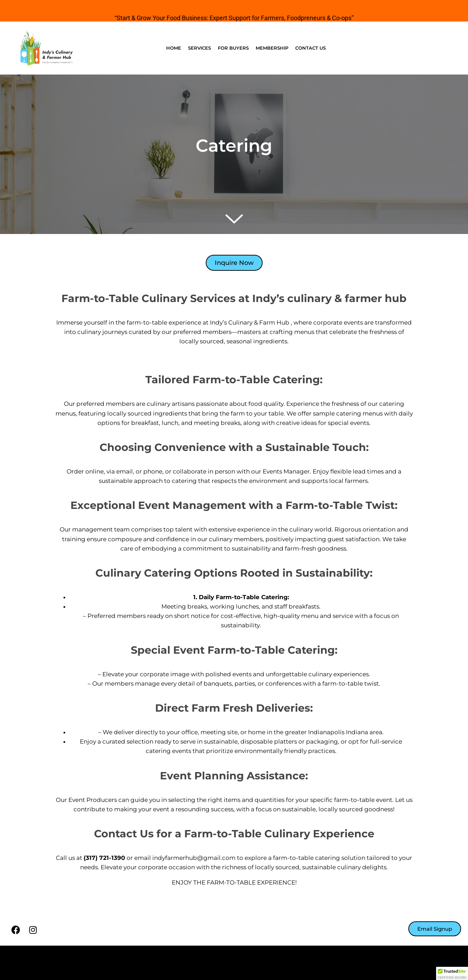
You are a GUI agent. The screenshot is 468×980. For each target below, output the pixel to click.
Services (199, 48)
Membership (272, 48)
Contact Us (310, 48)
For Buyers (233, 48)
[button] (452, 973)
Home (174, 48)
